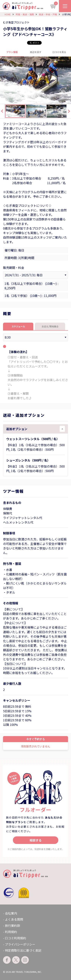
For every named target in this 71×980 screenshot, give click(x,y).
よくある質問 (14, 919)
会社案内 (11, 913)
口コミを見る (59, 52)
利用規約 (11, 932)
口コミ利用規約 (16, 938)
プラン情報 (12, 52)
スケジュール (18, 326)
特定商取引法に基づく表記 (23, 950)
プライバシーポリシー (20, 944)
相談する (36, 840)
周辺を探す (36, 52)
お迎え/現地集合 (50, 326)
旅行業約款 (12, 926)
